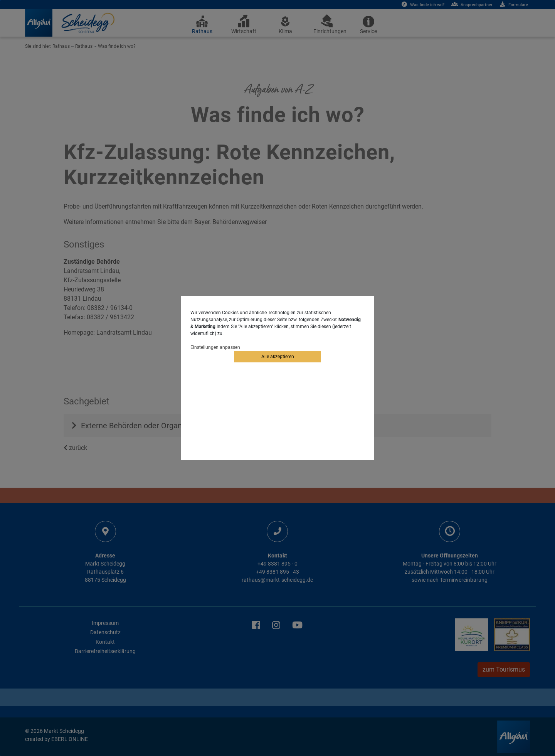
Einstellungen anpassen (215, 347)
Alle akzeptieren (278, 357)
